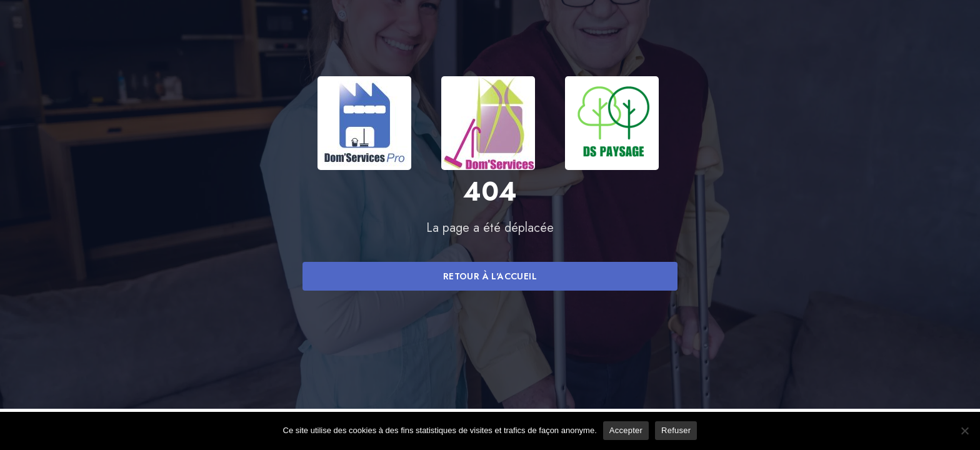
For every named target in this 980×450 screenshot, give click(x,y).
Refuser (676, 430)
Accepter (626, 430)
